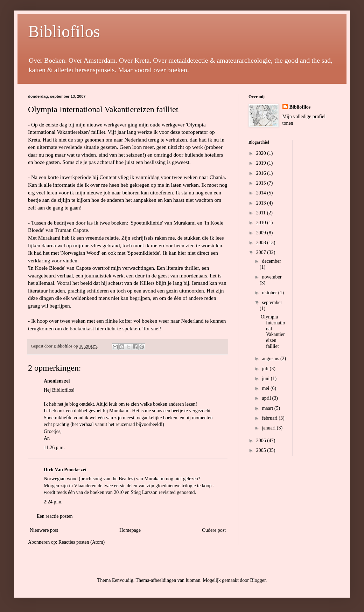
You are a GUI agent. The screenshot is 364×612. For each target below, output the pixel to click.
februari (270, 418)
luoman (193, 580)
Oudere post (214, 530)
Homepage (130, 530)
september (272, 302)
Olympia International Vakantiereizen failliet (273, 332)
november (272, 277)
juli (266, 369)
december (271, 261)
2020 (262, 153)
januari (269, 428)
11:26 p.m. (54, 448)
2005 (262, 450)
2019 (262, 163)
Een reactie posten (55, 516)
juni (266, 379)
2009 (262, 233)
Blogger (258, 580)
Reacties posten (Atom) (82, 542)
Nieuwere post (44, 530)
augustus (271, 359)
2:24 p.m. (53, 502)
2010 (262, 223)
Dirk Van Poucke (62, 470)
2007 (262, 252)
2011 (262, 213)
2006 (262, 441)
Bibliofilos (64, 31)
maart (268, 408)
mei (266, 388)
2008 (262, 243)
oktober (270, 293)
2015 (262, 183)
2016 (262, 173)
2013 (262, 203)
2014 (262, 193)
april (267, 398)
